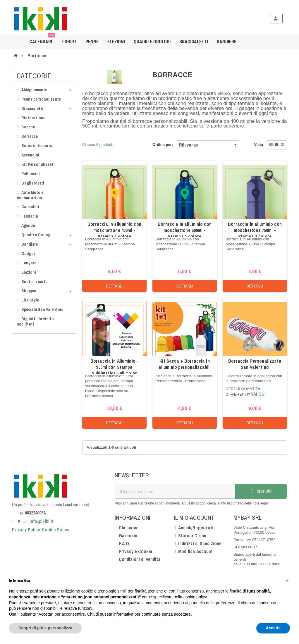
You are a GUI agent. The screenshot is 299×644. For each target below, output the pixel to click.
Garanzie (128, 535)
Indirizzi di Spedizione (200, 543)
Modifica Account (195, 551)
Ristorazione (33, 118)
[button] (287, 581)
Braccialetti (194, 42)
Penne (92, 42)
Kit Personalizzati (38, 164)
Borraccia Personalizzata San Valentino (255, 364)
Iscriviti (261, 491)
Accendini (30, 155)
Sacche (28, 127)
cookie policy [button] (195, 597)
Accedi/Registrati (196, 528)
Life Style (30, 300)
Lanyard (29, 263)
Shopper (29, 291)
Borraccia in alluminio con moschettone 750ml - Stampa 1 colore (255, 230)
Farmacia (30, 216)
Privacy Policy (26, 530)
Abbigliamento (34, 90)
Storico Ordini (192, 535)
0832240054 (35, 513)
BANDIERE (227, 42)
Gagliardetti (33, 183)
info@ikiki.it (41, 521)
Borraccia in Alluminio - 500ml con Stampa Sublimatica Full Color (114, 367)
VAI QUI (258, 394)
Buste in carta (35, 281)
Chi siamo (129, 528)
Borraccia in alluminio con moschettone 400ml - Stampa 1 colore (114, 230)
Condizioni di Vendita (140, 559)
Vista (258, 145)
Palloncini (31, 174)
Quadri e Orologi (152, 42)
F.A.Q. (124, 543)
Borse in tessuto (37, 145)
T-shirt (69, 42)
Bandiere (30, 244)
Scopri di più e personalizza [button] (45, 628)
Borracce (30, 136)
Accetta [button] (273, 628)
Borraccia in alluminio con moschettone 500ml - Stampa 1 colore (185, 230)
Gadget (28, 253)
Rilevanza (189, 145)
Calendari (42, 39)
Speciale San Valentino (42, 309)
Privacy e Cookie (135, 551)
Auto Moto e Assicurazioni (30, 195)
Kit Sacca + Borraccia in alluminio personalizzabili (185, 364)
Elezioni (116, 42)
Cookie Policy (55, 530)
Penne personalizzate (41, 99)
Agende (28, 225)
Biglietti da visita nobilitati (35, 321)
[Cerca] (159, 19)
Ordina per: (163, 145)
